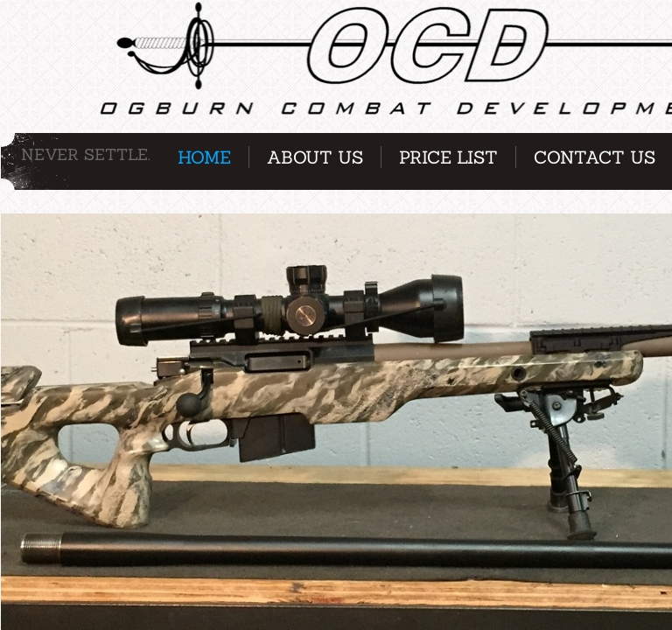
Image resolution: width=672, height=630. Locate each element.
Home (204, 157)
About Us (315, 157)
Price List (448, 157)
